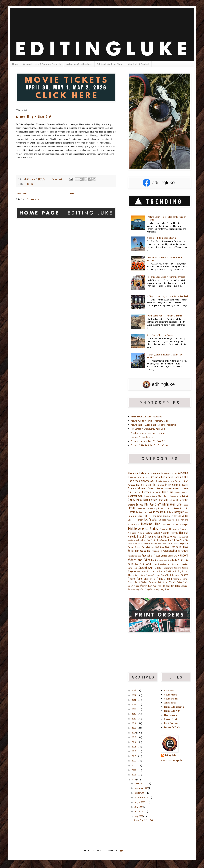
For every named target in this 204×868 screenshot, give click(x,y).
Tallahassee (149, 575)
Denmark (179, 496)
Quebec (164, 556)
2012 (134, 756)
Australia (171, 481)
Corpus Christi (158, 496)
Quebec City (173, 556)
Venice (160, 582)
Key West (174, 516)
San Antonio (163, 564)
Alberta (183, 473)
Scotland (178, 568)
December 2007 (141, 783)
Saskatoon (159, 568)
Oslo (156, 547)
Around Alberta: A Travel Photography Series (150, 421)
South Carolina (142, 571)
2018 (134, 728)
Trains (160, 579)
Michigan (184, 524)
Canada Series (156, 488)
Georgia (147, 508)
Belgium (144, 485)
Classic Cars (167, 492)
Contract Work (136, 496)
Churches (146, 492)
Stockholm (170, 571)
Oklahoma (176, 544)
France (140, 508)
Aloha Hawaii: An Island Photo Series (146, 417)
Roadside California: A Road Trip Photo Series (149, 445)
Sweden (138, 575)
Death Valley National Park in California (165, 316)
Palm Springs (141, 551)
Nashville (175, 533)
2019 (134, 723)
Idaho (144, 512)
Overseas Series (174, 547)
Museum (166, 533)
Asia (153, 481)
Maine (169, 520)
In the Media (160, 512)
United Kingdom (172, 579)
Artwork (146, 481)
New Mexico (152, 540)
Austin (166, 481)
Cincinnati (156, 492)
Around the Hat (171, 699)
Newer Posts (22, 193)
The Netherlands (173, 575)
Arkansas (148, 477)
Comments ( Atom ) (35, 199)
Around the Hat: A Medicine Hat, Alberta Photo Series (153, 425)
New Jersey (143, 540)
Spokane (162, 571)
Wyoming (161, 589)
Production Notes (152, 555)
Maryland (184, 520)
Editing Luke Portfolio (173, 711)
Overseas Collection (172, 719)
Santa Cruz (133, 568)
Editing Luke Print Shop (110, 64)
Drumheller (164, 500)
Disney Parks (136, 500)
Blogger (120, 850)
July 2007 (139, 807)
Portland (184, 551)
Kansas (160, 516)
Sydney (143, 575)
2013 (134, 751)
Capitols (185, 488)
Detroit (185, 496)
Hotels (132, 512)
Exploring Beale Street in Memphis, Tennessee (166, 277)
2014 (134, 747)
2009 (134, 770)
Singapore (132, 571)
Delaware (173, 496)
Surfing (178, 571)
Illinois (150, 512)
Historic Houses (173, 508)
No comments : (58, 179)
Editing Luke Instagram (174, 707)
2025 (134, 695)
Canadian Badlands (173, 488)
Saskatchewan (146, 568)
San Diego (172, 564)
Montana (149, 533)
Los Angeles (151, 519)
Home (15, 64)
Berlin (150, 485)
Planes (177, 551)
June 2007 (139, 811)
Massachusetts (134, 525)
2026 (134, 690)
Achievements (156, 473)
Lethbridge (133, 520)
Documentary (151, 500)
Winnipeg (145, 589)
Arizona (141, 477)
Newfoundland (133, 544)
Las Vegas (183, 516)
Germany (154, 508)
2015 (134, 742)
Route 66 (144, 564)
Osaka (152, 547)
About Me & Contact (138, 64)
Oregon (138, 547)
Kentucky (166, 516)
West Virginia (137, 589)
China (138, 492)
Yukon (167, 589)
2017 (134, 733)
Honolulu (184, 508)
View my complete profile (172, 760)
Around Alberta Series (163, 477)
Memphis (167, 524)
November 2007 (141, 788)
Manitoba (176, 520)
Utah (137, 582)
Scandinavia (169, 568)
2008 (134, 775)
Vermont (166, 582)
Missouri (141, 533)
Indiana (170, 512)
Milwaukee (164, 529)
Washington (147, 586)
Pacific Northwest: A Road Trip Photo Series (149, 441)
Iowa (186, 512)
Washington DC (160, 586)
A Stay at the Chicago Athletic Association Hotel (168, 296)
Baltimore (179, 481)
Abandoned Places (138, 473)
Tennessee (157, 575)
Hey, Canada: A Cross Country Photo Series (148, 429)
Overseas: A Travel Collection (143, 437)
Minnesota (184, 529)
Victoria (173, 582)
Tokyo (146, 579)
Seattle (185, 568)
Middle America (171, 715)
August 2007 (140, 802)
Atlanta (159, 481)
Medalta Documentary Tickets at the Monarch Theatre (167, 218)
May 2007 (139, 816)
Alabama (168, 474)
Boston (162, 485)
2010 (134, 765)
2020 (134, 719)
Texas (164, 575)
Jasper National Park (147, 516)
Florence (185, 505)
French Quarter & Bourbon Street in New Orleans (165, 356)
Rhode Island (163, 561)
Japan (136, 516)
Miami (176, 525)
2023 (134, 704)
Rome (138, 564)
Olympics (184, 543)
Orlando (146, 547)
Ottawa (162, 547)
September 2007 (141, 797)
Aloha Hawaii (170, 690)
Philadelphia (168, 551)
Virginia (136, 586)
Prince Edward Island (135, 556)
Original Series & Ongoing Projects (42, 64)
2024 (134, 700)
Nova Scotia (162, 544)
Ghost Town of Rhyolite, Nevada (160, 335)
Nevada (174, 536)
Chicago (132, 492)
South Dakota (153, 571)
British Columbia (173, 485)
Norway (154, 544)
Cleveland (177, 492)
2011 (134, 761)
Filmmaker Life (172, 504)
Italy (130, 516)
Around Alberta (171, 695)
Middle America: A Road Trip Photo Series (148, 433)
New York (172, 540)
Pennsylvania (157, 551)
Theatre (184, 575)
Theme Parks (136, 579)
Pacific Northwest (171, 723)
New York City (182, 540)
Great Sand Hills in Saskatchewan (162, 238)
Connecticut (184, 492)
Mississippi (133, 533)
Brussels (185, 485)
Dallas (167, 496)
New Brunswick (183, 537)
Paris (150, 551)
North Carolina (144, 544)
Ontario (132, 547)
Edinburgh (175, 500)
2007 (134, 779)
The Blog (29, 184)
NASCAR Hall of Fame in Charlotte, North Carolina (165, 259)
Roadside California (172, 727)
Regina (155, 560)
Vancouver (153, 582)
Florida (132, 508)
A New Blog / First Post (34, 117)
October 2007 (140, 793)
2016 (134, 737)
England (132, 505)
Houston (139, 512)
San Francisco (182, 564)
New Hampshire (133, 540)
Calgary (132, 488)
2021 (134, 714)
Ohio (169, 544)
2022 (134, 709)
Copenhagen (148, 496)
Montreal (157, 533)
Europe (140, 504)
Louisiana (163, 520)
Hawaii (162, 508)
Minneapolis (175, 529)
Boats (156, 485)
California (142, 488)
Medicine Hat (152, 524)
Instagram (179, 512)
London (141, 520)
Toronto (153, 579)
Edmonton (184, 500)
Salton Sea (153, 564)
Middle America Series (144, 528)
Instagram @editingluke (79, 64)
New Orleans (162, 540)
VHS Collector (144, 582)
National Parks (162, 536)
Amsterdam (133, 477)
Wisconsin (153, 589)
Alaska (175, 474)
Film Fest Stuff (153, 504)
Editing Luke (171, 755)
